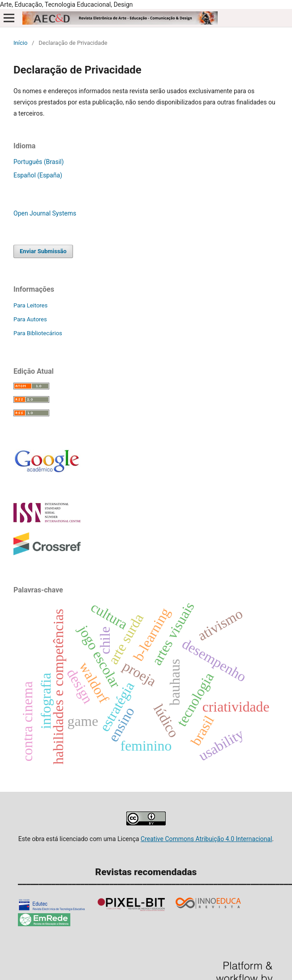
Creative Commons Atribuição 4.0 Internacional (206, 839)
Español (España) (38, 175)
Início (20, 43)
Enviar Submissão (43, 251)
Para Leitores (30, 305)
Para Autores (30, 319)
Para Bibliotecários (38, 333)
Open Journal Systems (45, 213)
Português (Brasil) (39, 162)
